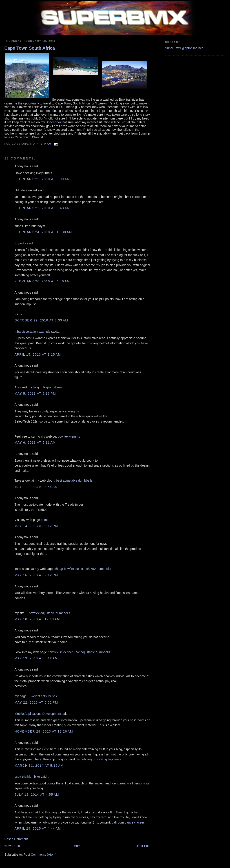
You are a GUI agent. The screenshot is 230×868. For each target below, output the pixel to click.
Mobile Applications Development (38, 714)
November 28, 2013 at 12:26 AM (44, 731)
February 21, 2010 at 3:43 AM (42, 208)
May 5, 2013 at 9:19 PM (35, 394)
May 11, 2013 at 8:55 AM (36, 487)
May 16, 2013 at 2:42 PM (36, 575)
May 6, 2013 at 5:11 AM (35, 443)
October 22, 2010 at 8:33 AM (41, 320)
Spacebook (54, 122)
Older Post (143, 846)
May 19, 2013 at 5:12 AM (36, 658)
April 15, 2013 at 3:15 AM (38, 354)
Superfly (20, 243)
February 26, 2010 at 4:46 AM (42, 281)
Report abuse (53, 387)
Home (78, 846)
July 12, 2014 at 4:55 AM (37, 795)
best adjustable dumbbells (74, 480)
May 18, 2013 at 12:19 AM (37, 619)
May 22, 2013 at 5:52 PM (36, 702)
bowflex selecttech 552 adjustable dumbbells (79, 652)
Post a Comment (16, 839)
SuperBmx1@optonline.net (184, 48)
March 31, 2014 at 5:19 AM (39, 766)
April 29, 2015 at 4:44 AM (38, 828)
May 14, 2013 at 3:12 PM (36, 526)
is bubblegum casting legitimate (100, 759)
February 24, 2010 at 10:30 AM (43, 232)
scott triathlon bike (27, 777)
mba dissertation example (33, 332)
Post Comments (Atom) (40, 855)
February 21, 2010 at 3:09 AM (42, 179)
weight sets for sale (44, 696)
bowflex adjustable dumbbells (49, 613)
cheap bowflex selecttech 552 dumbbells (83, 569)
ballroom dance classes (128, 822)
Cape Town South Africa (30, 48)
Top (46, 520)
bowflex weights (69, 436)
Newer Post (13, 846)
